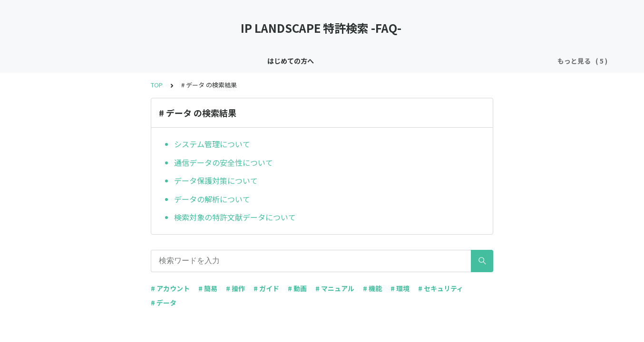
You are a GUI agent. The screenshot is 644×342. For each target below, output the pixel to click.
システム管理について (212, 144)
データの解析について (212, 199)
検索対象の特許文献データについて (235, 217)
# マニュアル (335, 288)
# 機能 (372, 288)
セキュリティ (292, 61)
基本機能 (339, 61)
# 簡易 (208, 288)
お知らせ (246, 61)
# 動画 (297, 288)
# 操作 (235, 288)
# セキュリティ (441, 288)
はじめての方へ (196, 61)
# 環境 (400, 288)
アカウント (382, 61)
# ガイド (266, 288)
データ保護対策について (216, 180)
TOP (157, 85)
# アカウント (170, 288)
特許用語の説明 (435, 61)
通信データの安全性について (224, 162)
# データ (164, 303)
